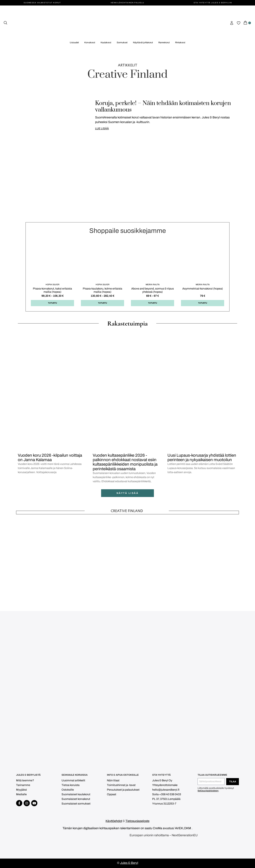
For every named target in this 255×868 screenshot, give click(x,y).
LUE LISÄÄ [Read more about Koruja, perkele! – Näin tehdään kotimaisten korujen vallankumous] (102, 128)
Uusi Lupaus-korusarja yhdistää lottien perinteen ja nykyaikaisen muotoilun (202, 458)
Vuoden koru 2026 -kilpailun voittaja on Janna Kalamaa (50, 458)
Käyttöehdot (114, 821)
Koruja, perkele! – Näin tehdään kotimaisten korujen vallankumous (163, 107)
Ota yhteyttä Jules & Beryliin (213, 3)
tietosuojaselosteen (208, 791)
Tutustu (52, 303)
